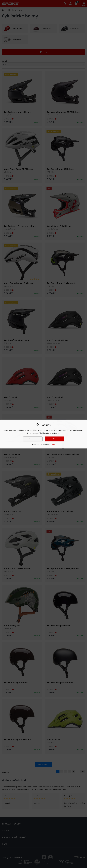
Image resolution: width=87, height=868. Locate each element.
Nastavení (33, 439)
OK (54, 439)
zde (53, 445)
